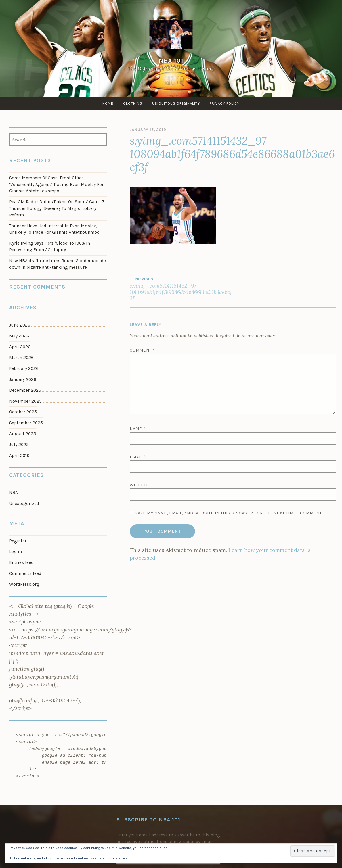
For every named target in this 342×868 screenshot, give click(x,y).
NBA (14, 493)
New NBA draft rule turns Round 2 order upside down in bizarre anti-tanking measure (58, 264)
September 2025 (26, 423)
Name (138, 429)
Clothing (133, 103)
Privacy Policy (225, 103)
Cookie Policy (117, 858)
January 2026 (23, 379)
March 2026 (21, 358)
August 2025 (23, 434)
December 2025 (25, 390)
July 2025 (19, 445)
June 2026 (20, 325)
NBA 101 (171, 61)
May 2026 (19, 336)
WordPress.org (24, 584)
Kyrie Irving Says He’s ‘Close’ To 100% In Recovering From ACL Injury (50, 246)
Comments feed (25, 573)
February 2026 (24, 368)
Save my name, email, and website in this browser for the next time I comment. (229, 513)
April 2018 (19, 456)
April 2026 (20, 347)
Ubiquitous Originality (176, 103)
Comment (142, 350)
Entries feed (21, 562)
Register (18, 541)
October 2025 (23, 412)
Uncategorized (24, 504)
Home (108, 103)
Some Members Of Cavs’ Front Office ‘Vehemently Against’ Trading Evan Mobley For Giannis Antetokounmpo (56, 185)
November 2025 (25, 401)
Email (138, 457)
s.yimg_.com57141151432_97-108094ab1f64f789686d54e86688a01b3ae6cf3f (181, 290)
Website (139, 485)
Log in (16, 552)
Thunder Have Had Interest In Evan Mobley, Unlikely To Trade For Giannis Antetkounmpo (54, 229)
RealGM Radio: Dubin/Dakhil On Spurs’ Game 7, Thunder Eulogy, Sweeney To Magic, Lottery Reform (57, 208)
